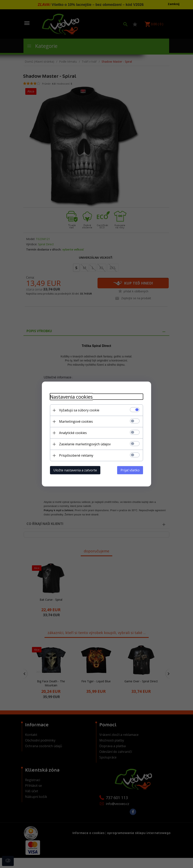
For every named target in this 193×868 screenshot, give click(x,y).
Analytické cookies (73, 433)
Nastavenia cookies (71, 397)
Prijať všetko (130, 470)
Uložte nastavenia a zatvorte (75, 470)
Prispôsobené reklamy (76, 455)
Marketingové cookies (76, 421)
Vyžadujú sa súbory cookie (79, 410)
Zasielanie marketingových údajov (85, 444)
